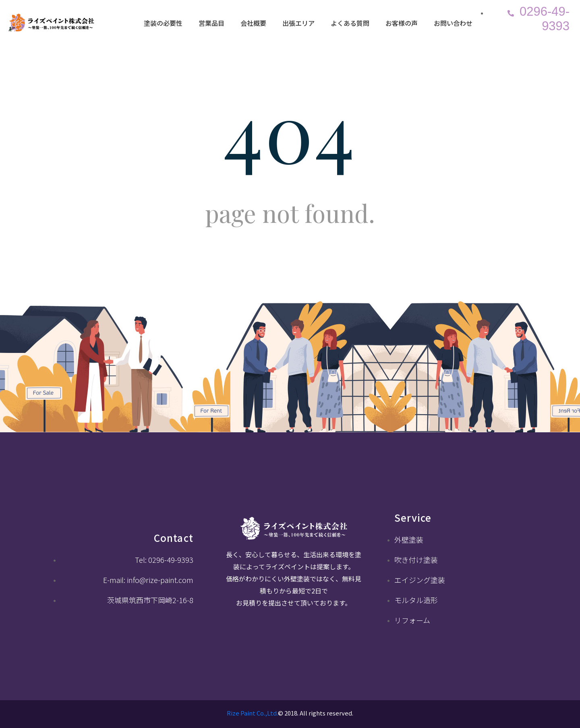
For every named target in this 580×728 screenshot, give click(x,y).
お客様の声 (402, 23)
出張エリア (298, 23)
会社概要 (253, 23)
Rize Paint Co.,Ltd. (252, 713)
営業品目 (211, 23)
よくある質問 (350, 23)
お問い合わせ (453, 23)
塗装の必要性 (163, 23)
